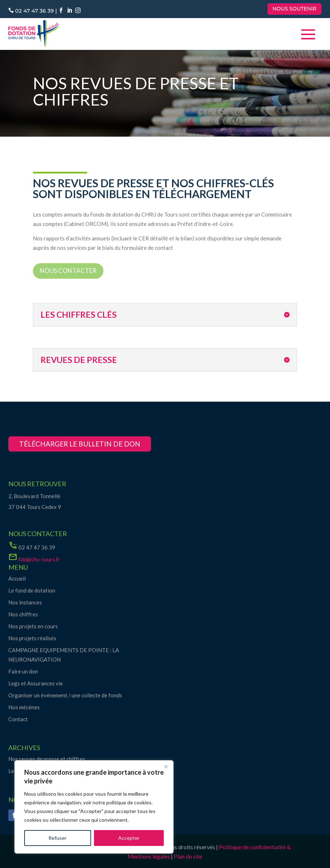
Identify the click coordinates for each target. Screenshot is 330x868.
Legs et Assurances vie (36, 683)
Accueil (17, 578)
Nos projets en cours (33, 626)
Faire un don (23, 671)
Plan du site (188, 856)
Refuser (57, 838)
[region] (94, 807)
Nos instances (25, 602)
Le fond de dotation (32, 590)
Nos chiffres (23, 614)
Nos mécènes (24, 707)
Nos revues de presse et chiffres (47, 759)
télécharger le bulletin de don (80, 444)
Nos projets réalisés (32, 638)
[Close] (166, 766)
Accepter (129, 838)
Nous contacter (68, 271)
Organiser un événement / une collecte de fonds (65, 695)
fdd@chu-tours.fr (39, 559)
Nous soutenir (295, 9)
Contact (18, 719)
